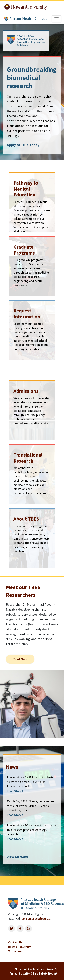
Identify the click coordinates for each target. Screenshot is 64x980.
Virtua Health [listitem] (17, 951)
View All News (18, 857)
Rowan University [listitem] (19, 947)
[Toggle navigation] (56, 19)
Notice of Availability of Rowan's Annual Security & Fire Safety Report (33, 971)
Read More (20, 659)
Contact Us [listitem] (15, 942)
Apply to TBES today (23, 145)
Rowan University (26, 7)
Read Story (15, 791)
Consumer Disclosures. (36, 919)
